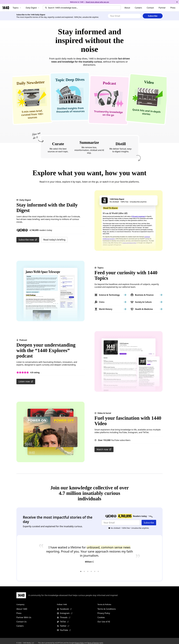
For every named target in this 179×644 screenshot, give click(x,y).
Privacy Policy (104, 613)
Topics (17, 8)
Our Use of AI (104, 622)
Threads (64, 617)
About (127, 8)
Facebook (64, 609)
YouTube (64, 630)
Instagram (65, 613)
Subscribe (149, 523)
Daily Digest (33, 8)
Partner (162, 8)
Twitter (63, 626)
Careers (138, 8)
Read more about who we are (97, 2)
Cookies (101, 617)
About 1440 (22, 609)
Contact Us (21, 622)
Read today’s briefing (54, 240)
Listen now (26, 381)
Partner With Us (24, 617)
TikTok (63, 622)
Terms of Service (93, 643)
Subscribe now (28, 240)
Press (173, 8)
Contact (150, 8)
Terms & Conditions (107, 609)
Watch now (104, 449)
